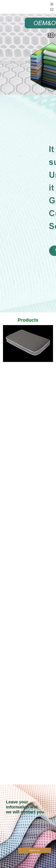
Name (8, 821)
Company (10, 831)
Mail (8, 841)
